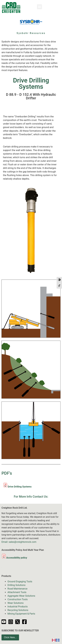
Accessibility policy (14, 558)
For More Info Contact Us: (31, 497)
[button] (39, 7)
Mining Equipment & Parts (21, 614)
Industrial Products (18, 607)
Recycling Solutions (18, 610)
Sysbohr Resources (31, 33)
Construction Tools (18, 599)
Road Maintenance (17, 589)
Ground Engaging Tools (20, 582)
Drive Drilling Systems (20, 487)
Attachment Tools (17, 592)
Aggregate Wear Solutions (21, 596)
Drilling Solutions (16, 585)
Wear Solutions (15, 603)
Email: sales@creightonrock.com (19, 542)
